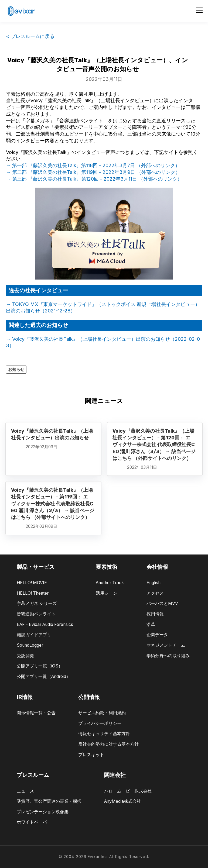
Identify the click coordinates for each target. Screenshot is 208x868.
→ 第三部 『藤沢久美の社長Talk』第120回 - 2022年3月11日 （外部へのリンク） (94, 179)
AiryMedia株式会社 (123, 801)
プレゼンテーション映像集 (43, 812)
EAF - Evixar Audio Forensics (45, 624)
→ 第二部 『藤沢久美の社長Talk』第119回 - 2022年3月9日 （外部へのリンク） (93, 172)
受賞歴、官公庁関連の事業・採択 (49, 801)
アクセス (155, 593)
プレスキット (91, 755)
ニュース (25, 791)
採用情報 (155, 614)
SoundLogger (30, 645)
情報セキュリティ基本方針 (104, 734)
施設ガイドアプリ (34, 635)
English (154, 583)
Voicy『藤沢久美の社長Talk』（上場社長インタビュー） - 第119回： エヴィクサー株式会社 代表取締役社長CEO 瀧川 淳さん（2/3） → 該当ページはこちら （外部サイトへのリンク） (53, 504)
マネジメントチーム (166, 645)
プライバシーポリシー (100, 723)
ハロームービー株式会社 (128, 791)
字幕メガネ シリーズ (37, 603)
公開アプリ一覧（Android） (44, 676)
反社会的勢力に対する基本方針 (108, 744)
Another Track (110, 583)
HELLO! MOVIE (32, 583)
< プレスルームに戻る (30, 36)
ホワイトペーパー (34, 822)
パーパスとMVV (162, 603)
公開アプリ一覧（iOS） (40, 666)
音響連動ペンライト (36, 614)
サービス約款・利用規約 (102, 713)
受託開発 (25, 656)
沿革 (151, 624)
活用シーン (107, 593)
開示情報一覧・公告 (36, 713)
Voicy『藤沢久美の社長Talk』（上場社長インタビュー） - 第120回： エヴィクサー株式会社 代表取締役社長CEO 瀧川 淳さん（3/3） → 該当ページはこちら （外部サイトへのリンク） (154, 445)
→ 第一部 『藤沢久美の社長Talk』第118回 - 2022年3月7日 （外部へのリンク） (93, 165)
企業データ (157, 635)
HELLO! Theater (33, 593)
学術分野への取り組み (168, 656)
